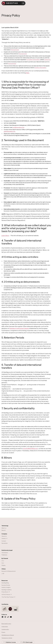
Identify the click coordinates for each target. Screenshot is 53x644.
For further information (33, 60)
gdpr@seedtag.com (9, 131)
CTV (3, 561)
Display (4, 565)
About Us (4, 536)
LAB (3, 574)
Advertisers (5, 553)
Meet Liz (4, 528)
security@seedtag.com (30, 449)
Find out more (15, 50)
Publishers (4, 555)
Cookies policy (5, 629)
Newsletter (5, 543)
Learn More (5, 236)
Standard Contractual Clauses (19, 328)
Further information (41, 68)
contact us (47, 60)
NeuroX (4, 530)
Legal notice (5, 627)
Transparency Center (7, 638)
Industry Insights (6, 587)
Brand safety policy (6, 624)
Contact (4, 541)
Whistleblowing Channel (8, 635)
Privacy (3, 632)
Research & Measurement (9, 571)
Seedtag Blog (5, 583)
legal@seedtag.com (18, 127)
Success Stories (6, 585)
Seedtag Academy (7, 590)
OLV (3, 563)
